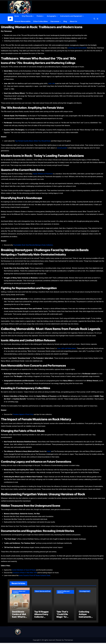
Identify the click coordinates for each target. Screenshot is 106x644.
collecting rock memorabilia (77, 48)
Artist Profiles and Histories (63, 592)
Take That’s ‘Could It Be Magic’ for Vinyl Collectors (62, 618)
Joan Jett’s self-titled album (67, 348)
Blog (65, 21)
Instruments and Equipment (72, 16)
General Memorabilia (22, 21)
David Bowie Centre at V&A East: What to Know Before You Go (19, 618)
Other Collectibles (40, 21)
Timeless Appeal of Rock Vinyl (23, 414)
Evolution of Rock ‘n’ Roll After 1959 (25, 573)
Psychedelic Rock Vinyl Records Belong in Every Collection (33, 245)
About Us (73, 21)
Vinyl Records (27, 16)
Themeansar (69, 641)
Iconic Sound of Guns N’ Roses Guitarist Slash (35, 575)
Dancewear (55, 21)
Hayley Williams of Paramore (43, 174)
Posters (40, 16)
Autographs (52, 16)
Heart (49, 451)
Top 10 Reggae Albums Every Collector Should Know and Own (41, 618)
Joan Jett (51, 83)
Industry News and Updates (19, 592)
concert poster (62, 148)
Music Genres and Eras (43, 591)
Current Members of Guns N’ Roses (24, 570)
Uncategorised (85, 591)
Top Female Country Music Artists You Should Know (33, 141)
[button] (97, 19)
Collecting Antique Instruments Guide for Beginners (85, 618)
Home (17, 16)
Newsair (59, 641)
